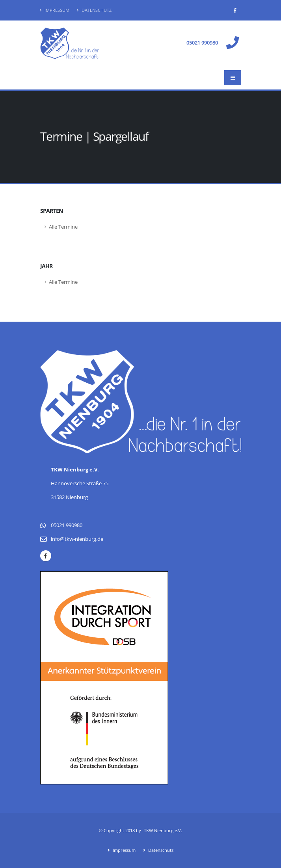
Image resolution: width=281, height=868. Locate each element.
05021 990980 (202, 43)
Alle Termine (63, 227)
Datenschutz (94, 10)
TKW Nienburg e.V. (163, 830)
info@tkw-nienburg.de (77, 539)
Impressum (55, 10)
